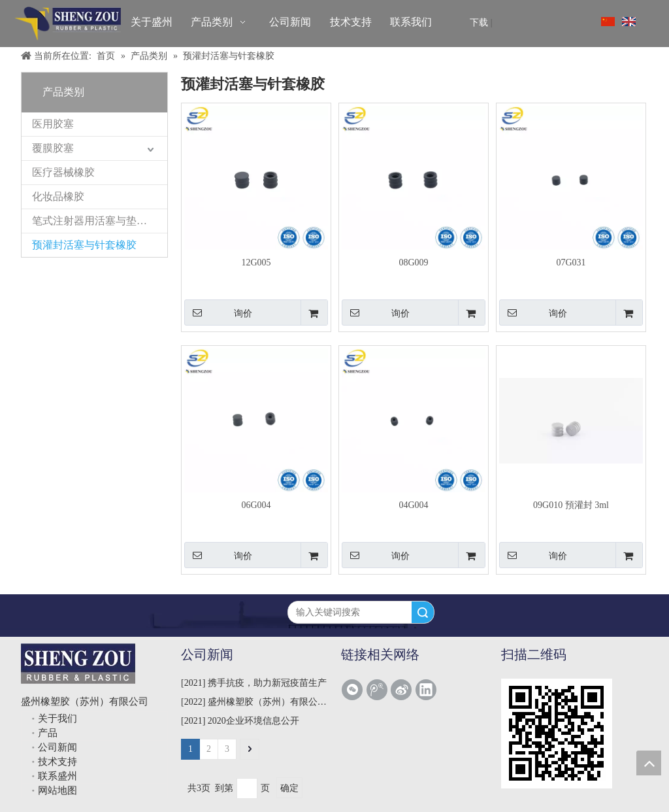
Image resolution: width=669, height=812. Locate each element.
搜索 (423, 612)
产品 (48, 733)
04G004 (413, 505)
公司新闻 (57, 747)
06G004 (256, 505)
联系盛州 (57, 776)
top (649, 763)
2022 (193, 702)
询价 (218, 313)
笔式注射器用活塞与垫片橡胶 (100, 221)
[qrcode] (557, 734)
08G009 (413, 262)
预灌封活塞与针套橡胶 (84, 245)
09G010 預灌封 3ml (571, 505)
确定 (289, 788)
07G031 (571, 262)
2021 (193, 683)
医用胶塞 (53, 124)
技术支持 (57, 762)
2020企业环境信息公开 (253, 721)
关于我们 (57, 719)
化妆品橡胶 (58, 196)
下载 (479, 23)
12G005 (256, 262)
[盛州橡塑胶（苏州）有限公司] (68, 24)
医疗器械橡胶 (63, 172)
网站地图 (57, 790)
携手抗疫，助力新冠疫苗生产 (267, 683)
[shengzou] (78, 664)
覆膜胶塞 (53, 148)
